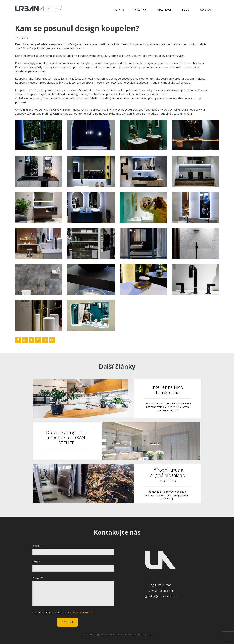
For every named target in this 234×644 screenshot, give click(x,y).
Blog (186, 10)
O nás (120, 10)
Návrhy (140, 10)
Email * (36, 562)
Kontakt (207, 10)
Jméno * (37, 546)
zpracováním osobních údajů (80, 612)
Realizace (164, 10)
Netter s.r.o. (147, 634)
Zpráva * (37, 578)
